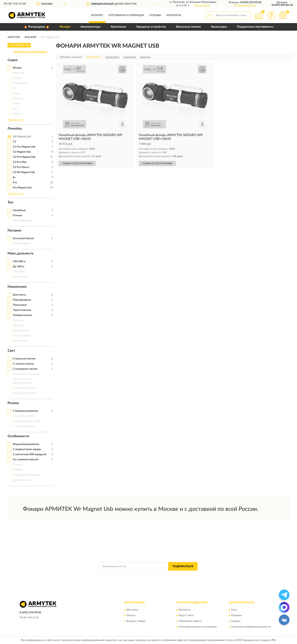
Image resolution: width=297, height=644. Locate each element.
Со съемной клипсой (26, 460)
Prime (16, 104)
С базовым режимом (25, 411)
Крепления (118, 27)
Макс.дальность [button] (21, 254)
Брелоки (18, 320)
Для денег (19, 325)
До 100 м (18, 267)
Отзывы (155, 15)
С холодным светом (25, 369)
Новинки (236, 616)
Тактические (20, 341)
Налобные (19, 210)
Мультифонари (22, 221)
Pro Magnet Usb (22, 188)
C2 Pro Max (20, 162)
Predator (18, 99)
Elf (14, 88)
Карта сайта (186, 616)
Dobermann (20, 83)
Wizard (17, 68)
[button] (245, 5)
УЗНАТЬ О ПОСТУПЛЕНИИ (77, 163)
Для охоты (19, 295)
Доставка (132, 610)
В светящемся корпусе (27, 374)
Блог (234, 610)
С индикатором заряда (27, 449)
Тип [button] (10, 202)
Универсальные (22, 315)
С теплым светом (23, 364)
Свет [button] (11, 351)
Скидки (236, 621)
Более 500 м (20, 277)
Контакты (174, 15)
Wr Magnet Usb (22, 137)
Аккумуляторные (23, 238)
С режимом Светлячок (27, 421)
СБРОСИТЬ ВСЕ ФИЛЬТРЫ (30, 52)
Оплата (131, 616)
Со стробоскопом (24, 416)
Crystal (17, 78)
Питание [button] (14, 231)
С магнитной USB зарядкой (30, 454)
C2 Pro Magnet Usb (24, 157)
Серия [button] (13, 60)
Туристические (22, 310)
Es (14, 177)
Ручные (17, 215)
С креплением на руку (26, 475)
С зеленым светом (24, 388)
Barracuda (19, 73)
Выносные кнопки (188, 27)
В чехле (17, 465)
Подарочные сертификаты (255, 27)
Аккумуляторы (91, 27)
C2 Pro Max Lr (21, 167)
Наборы (18, 470)
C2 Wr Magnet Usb (24, 172)
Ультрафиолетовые (25, 393)
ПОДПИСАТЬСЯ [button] (183, 566)
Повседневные (22, 300)
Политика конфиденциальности (251, 627)
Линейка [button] (15, 129)
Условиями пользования (181, 575)
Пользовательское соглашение (198, 627)
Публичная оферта (190, 621)
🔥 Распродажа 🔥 (37, 27)
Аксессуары (219, 27)
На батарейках (22, 243)
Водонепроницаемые (26, 444)
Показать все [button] (16, 120)
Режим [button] (13, 403)
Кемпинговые (21, 331)
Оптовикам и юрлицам (126, 15)
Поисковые (20, 305)
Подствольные (22, 336)
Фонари (65, 27)
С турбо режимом (24, 426)
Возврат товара (136, 621)
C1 (14, 142)
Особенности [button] (18, 436)
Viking (17, 114)
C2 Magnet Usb (22, 152)
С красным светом (24, 359)
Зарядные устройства (151, 27)
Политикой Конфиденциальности (147, 575)
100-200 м (19, 261)
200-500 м (19, 272)
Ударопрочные (22, 480)
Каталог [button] (97, 15)
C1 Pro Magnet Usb (24, 147)
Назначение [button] (17, 287)
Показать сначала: (71, 57)
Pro (15, 183)
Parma (17, 93)
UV (15, 109)
